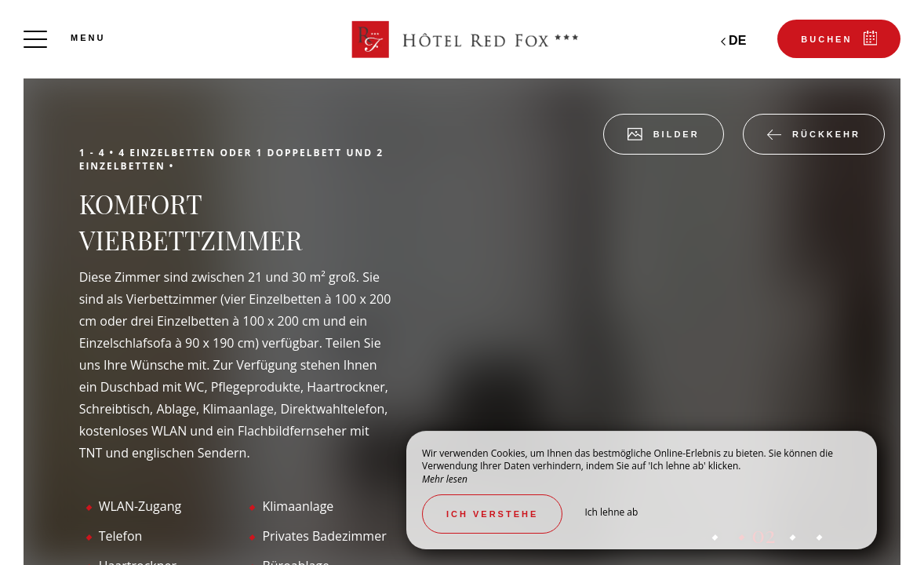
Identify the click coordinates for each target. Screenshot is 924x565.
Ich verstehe (492, 514)
